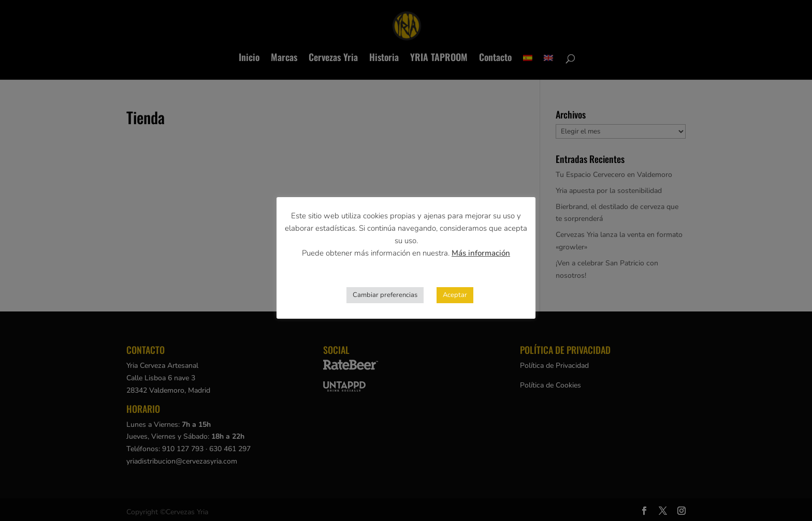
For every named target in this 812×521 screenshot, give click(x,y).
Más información (481, 253)
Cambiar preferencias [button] (385, 295)
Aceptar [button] (455, 295)
